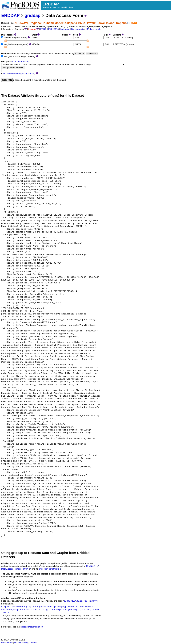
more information (20, 62)
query (93, 601)
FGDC (43, 29)
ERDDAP (10, 15)
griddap (32, 15)
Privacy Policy (21, 643)
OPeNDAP (93, 566)
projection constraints (50, 569)
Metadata (65, 29)
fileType (82, 601)
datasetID (70, 601)
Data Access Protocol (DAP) (16, 569)
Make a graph (94, 29)
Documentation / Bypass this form (18, 73)
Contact (33, 643)
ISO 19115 (53, 29)
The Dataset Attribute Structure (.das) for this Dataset (43, 96)
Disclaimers (7, 643)
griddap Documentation (32, 627)
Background (78, 29)
